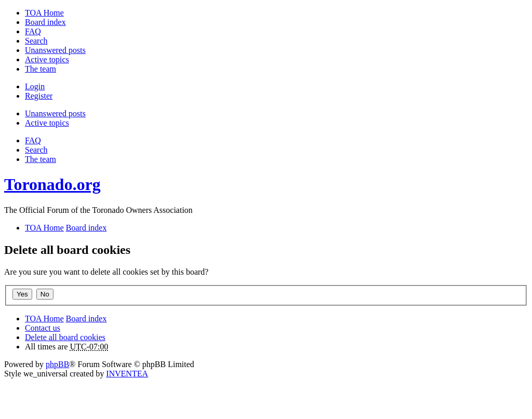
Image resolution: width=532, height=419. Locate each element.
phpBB (57, 364)
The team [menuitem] (40, 69)
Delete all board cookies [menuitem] (65, 337)
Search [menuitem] (36, 41)
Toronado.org (52, 184)
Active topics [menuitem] (47, 59)
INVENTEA (127, 374)
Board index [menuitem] (45, 22)
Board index (86, 319)
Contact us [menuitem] (43, 328)
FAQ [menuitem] (33, 31)
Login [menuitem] (35, 86)
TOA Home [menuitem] (44, 13)
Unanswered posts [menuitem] (55, 50)
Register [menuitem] (39, 96)
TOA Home (44, 319)
